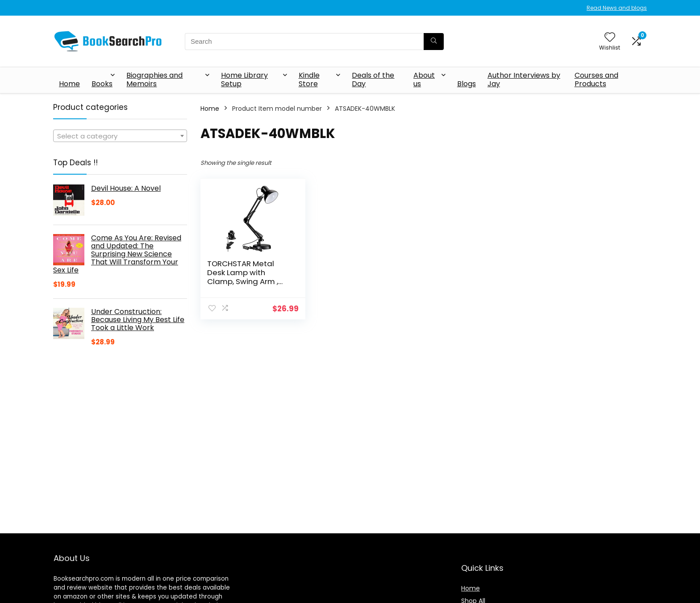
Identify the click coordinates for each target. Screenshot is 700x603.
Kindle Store (309, 80)
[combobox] (120, 136)
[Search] (434, 42)
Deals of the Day (373, 80)
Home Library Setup (244, 80)
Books (102, 84)
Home (69, 84)
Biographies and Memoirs (154, 80)
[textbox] (120, 136)
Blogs (467, 84)
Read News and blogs (617, 8)
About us (424, 80)
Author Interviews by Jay (524, 80)
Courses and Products (596, 80)
